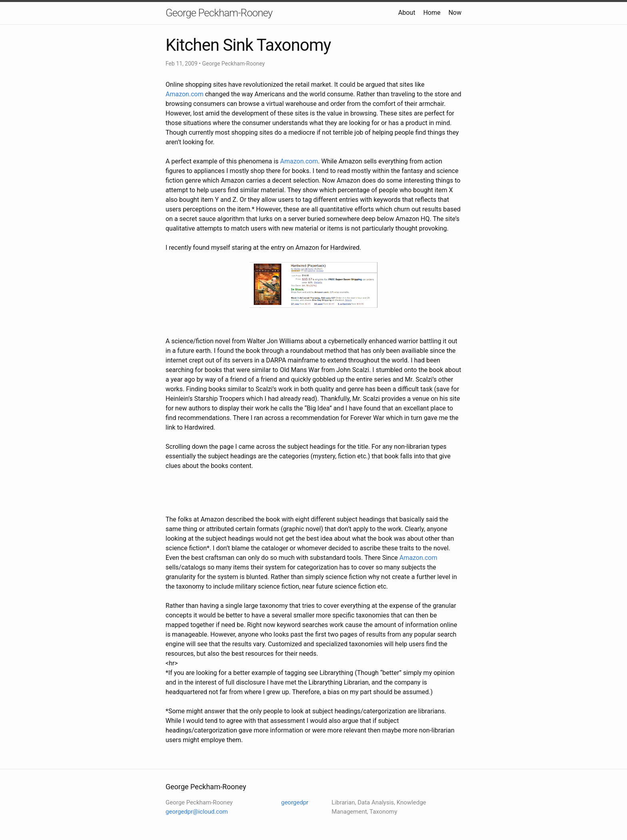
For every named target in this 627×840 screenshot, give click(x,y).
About (407, 13)
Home (432, 13)
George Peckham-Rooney (219, 13)
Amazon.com (185, 94)
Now (455, 13)
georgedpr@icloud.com (197, 812)
